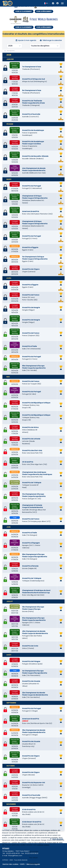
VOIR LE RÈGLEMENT (44, 11)
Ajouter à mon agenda (26, 40)
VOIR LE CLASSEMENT (24, 11)
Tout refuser (33, 858)
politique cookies (43, 845)
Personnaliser (33, 864)
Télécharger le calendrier (51, 40)
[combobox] (47, 3)
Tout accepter (33, 852)
